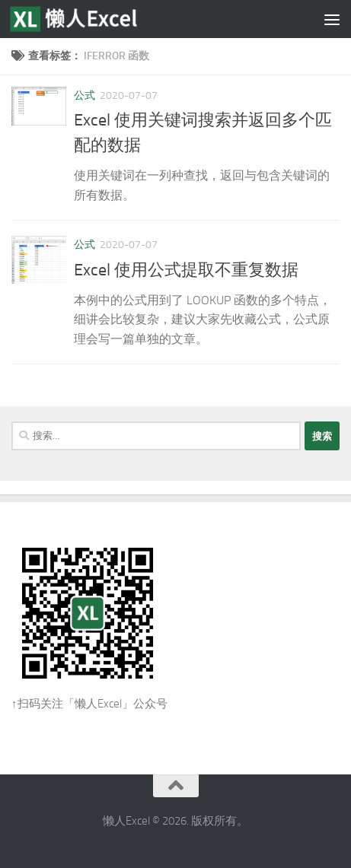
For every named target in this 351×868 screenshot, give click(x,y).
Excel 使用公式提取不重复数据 (186, 270)
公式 (85, 95)
